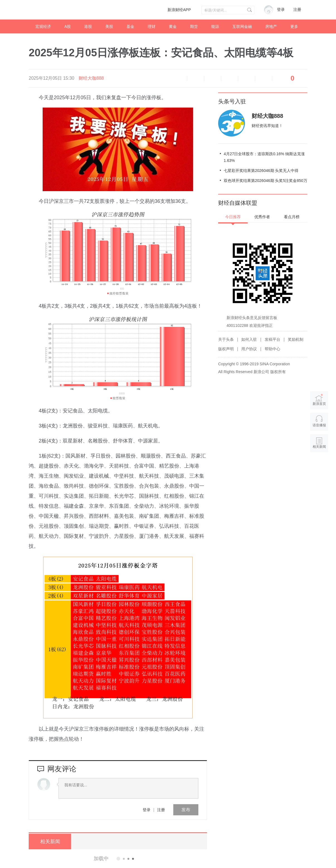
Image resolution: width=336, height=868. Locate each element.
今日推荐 (233, 217)
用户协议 (249, 349)
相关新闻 (50, 842)
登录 (147, 810)
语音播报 (179, 78)
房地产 (271, 26)
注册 (297, 10)
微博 (230, 78)
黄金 (173, 26)
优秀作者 (262, 217)
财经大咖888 (91, 78)
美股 (109, 26)
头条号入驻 (232, 101)
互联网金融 (242, 26)
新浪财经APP (179, 10)
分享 (264, 78)
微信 (247, 78)
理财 (152, 26)
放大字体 (213, 78)
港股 (88, 26)
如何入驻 (249, 339)
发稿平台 (272, 339)
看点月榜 (292, 217)
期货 (194, 26)
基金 (130, 26)
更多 (294, 26)
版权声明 (226, 349)
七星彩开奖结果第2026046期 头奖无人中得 (261, 171)
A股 (68, 26)
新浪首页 (319, 400)
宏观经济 (43, 26)
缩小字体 (196, 78)
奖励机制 (296, 339)
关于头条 (226, 339)
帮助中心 (272, 349)
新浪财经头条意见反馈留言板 (252, 318)
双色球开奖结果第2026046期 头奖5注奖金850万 (266, 181)
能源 (215, 26)
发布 (186, 810)
